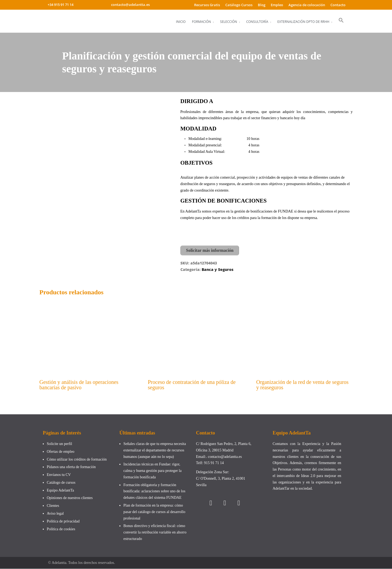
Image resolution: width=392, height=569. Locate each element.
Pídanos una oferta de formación (72, 467)
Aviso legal (55, 514)
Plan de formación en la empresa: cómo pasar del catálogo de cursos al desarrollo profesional (154, 512)
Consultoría (257, 22)
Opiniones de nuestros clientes (70, 498)
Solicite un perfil (59, 444)
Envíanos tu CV (59, 475)
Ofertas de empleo (61, 452)
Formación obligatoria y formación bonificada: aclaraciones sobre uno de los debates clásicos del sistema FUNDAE (154, 492)
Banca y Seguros (218, 269)
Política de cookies (61, 529)
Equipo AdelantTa (60, 491)
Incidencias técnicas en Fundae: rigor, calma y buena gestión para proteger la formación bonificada (152, 471)
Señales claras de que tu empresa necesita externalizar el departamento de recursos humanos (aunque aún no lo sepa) (155, 451)
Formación (202, 22)
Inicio (181, 22)
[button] (341, 20)
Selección (229, 22)
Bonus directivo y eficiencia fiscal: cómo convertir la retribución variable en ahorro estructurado (155, 533)
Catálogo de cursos (61, 483)
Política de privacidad (63, 522)
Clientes (53, 506)
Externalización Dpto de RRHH (303, 22)
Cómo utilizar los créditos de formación (77, 460)
